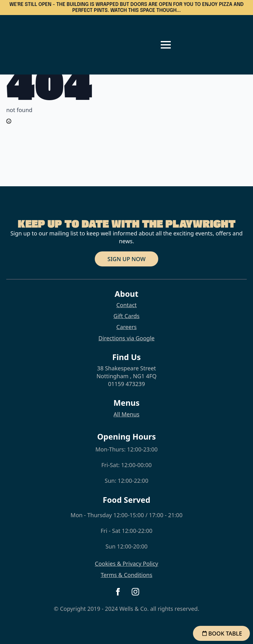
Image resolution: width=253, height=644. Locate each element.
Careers (126, 327)
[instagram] (135, 592)
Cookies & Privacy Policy (126, 564)
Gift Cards (126, 316)
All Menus (126, 414)
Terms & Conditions (126, 575)
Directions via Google (126, 338)
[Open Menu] (166, 45)
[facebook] (118, 592)
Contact (126, 305)
